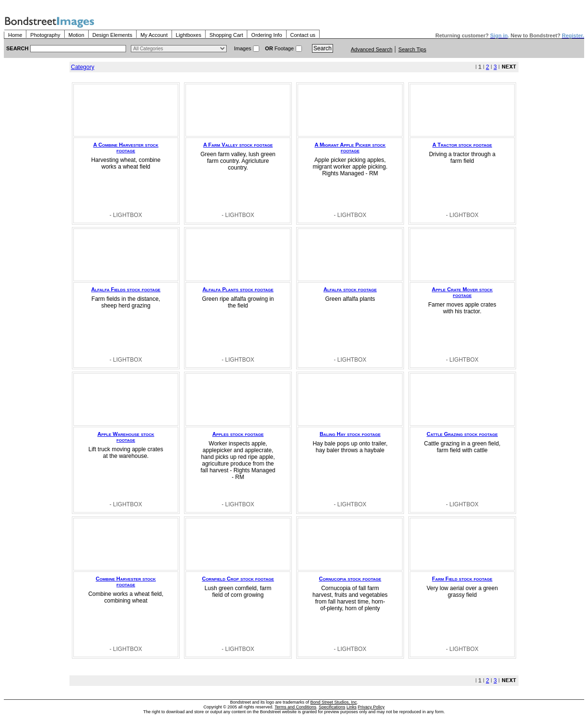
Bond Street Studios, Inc (334, 702)
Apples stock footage (238, 434)
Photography (45, 35)
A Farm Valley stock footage (238, 145)
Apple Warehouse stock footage (126, 437)
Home (15, 35)
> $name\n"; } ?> (179, 49)
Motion (76, 35)
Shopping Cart (226, 35)
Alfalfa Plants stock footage (238, 289)
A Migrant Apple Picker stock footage (350, 148)
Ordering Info (266, 35)
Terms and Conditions (295, 707)
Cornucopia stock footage (350, 579)
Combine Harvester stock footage (126, 581)
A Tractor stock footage (462, 145)
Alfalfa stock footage (350, 289)
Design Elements (112, 35)
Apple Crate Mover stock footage (462, 292)
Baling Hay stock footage (350, 434)
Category (83, 67)
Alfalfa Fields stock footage (126, 289)
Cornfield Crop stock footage (238, 579)
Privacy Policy (371, 707)
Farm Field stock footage (462, 579)
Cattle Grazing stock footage (462, 434)
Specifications (332, 707)
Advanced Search (372, 49)
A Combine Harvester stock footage (126, 148)
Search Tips (412, 49)
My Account (154, 35)
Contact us (303, 35)
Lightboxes (189, 35)
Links (352, 707)
